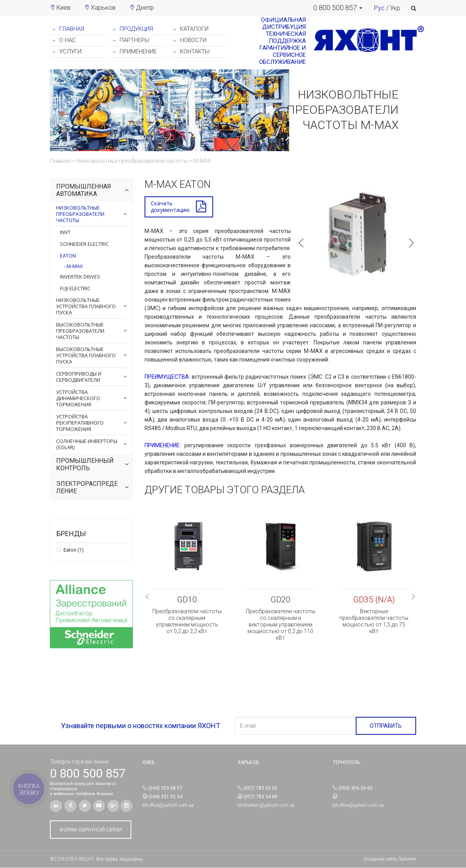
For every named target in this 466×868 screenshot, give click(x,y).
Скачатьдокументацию (170, 207)
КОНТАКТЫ (191, 51)
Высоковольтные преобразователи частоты (80, 331)
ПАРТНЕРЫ (131, 40)
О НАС (64, 40)
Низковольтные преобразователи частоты (80, 214)
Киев (64, 8)
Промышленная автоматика (84, 190)
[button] (338, 8)
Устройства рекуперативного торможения (80, 423)
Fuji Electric (75, 288)
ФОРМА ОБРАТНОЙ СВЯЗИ (91, 830)
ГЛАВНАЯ (68, 29)
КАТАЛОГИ (191, 29)
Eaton (68, 256)
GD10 (187, 600)
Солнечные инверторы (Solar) (87, 444)
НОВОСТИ (190, 40)
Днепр (145, 8)
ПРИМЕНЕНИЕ (135, 51)
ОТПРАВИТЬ (386, 726)
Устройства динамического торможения (78, 398)
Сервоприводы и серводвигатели (79, 377)
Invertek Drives (80, 277)
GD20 (281, 600)
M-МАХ (74, 266)
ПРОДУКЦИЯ (133, 29)
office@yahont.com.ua (171, 806)
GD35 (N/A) (374, 600)
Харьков (103, 8)
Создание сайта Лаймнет (390, 859)
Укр (395, 8)
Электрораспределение (87, 488)
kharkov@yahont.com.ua (269, 806)
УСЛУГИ (67, 51)
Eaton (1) (73, 550)
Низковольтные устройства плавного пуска (86, 306)
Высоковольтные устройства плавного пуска (86, 355)
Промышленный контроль (85, 465)
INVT (65, 232)
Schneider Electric (84, 244)
